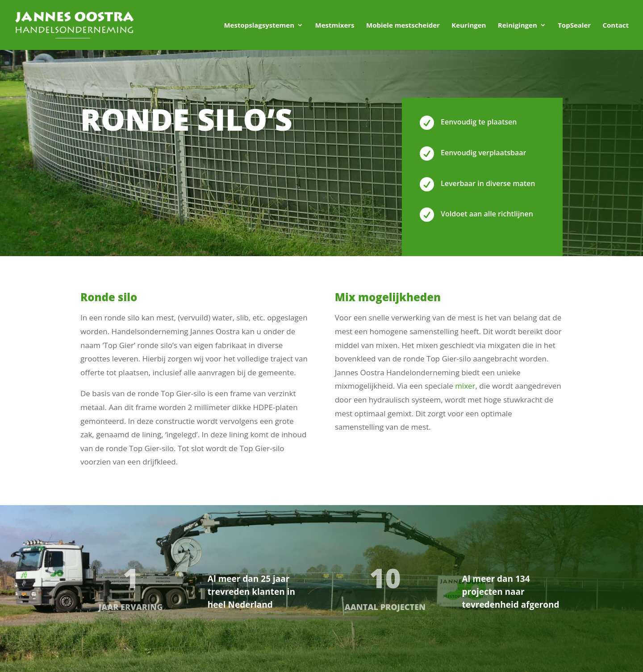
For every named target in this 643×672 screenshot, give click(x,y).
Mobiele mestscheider (403, 26)
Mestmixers (334, 26)
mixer (465, 386)
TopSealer (574, 26)
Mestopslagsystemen (259, 26)
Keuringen (469, 26)
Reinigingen (518, 26)
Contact (616, 26)
